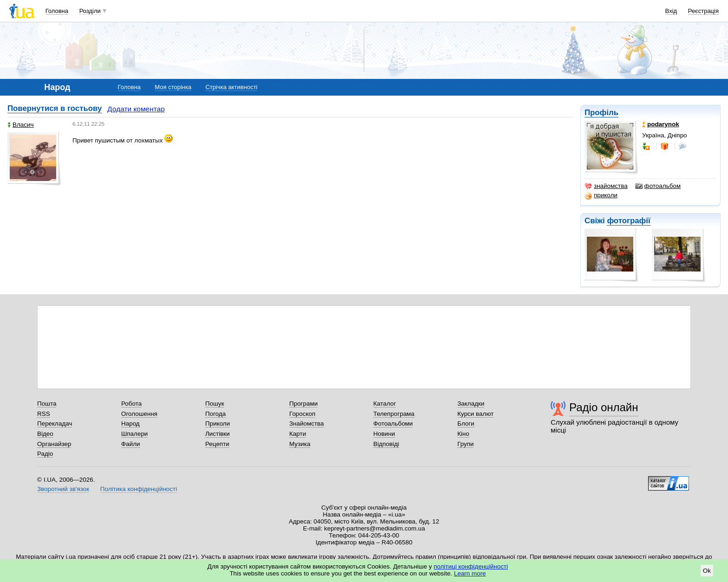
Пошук (215, 404)
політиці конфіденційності (471, 566)
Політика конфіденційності (139, 489)
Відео (45, 434)
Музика (300, 444)
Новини (384, 434)
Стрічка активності (231, 87)
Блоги (466, 424)
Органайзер (54, 444)
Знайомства (307, 424)
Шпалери (134, 434)
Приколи (218, 424)
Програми (303, 404)
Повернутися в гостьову (55, 108)
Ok (707, 571)
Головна (57, 11)
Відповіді (386, 444)
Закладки (471, 404)
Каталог (385, 404)
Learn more (470, 573)
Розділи (90, 11)
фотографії (628, 221)
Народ (130, 424)
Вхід (671, 11)
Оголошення (139, 414)
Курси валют (475, 414)
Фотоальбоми (393, 424)
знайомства (606, 186)
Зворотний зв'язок (63, 489)
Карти (298, 434)
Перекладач (55, 424)
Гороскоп (302, 414)
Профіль (601, 113)
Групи (465, 444)
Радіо (45, 454)
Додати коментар (136, 109)
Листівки (218, 434)
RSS (44, 414)
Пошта (47, 404)
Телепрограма (394, 414)
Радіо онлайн (604, 407)
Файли (131, 444)
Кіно (463, 434)
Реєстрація (703, 11)
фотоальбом (658, 186)
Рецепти (217, 444)
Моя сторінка (173, 87)
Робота (131, 404)
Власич (21, 125)
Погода (215, 414)
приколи (601, 195)
